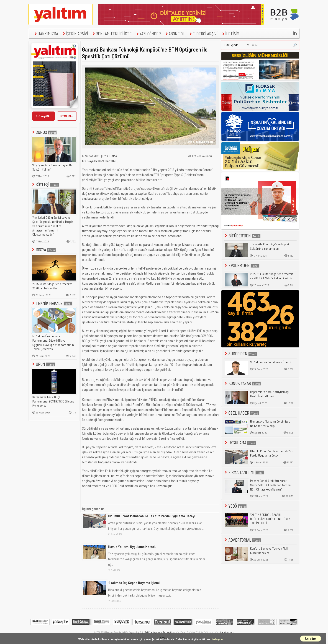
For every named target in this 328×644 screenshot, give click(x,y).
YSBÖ (235, 506)
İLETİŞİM (230, 34)
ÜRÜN (43, 364)
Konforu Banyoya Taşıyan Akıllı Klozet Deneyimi (269, 551)
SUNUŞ (44, 132)
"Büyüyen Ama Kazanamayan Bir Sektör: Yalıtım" (52, 167)
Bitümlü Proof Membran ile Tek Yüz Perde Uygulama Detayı (152, 516)
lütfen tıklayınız (227, 632)
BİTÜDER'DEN (242, 236)
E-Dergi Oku (44, 116)
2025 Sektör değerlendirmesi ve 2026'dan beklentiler (52, 286)
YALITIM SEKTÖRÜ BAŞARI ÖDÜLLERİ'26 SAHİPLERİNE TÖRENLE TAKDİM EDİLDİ (272, 519)
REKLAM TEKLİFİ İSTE (112, 34)
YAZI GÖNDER (148, 34)
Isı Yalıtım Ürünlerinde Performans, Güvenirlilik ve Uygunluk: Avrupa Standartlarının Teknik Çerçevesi (53, 343)
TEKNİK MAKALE (52, 303)
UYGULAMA (110, 156)
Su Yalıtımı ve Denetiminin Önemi (270, 362)
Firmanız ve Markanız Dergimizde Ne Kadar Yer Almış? (270, 424)
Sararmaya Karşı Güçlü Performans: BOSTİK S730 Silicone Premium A (53, 401)
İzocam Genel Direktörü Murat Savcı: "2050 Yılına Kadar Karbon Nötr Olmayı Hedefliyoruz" (270, 485)
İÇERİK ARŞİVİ (75, 34)
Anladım (311, 639)
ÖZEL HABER (241, 413)
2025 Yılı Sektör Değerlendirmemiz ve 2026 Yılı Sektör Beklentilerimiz (272, 276)
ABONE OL (175, 34)
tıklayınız (218, 639)
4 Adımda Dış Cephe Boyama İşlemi (134, 583)
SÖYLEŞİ (45, 184)
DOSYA (44, 250)
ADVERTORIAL (242, 540)
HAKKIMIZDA (46, 34)
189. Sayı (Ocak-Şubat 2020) (100, 161)
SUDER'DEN (241, 354)
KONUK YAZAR (242, 383)
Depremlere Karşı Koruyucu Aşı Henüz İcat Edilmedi (270, 394)
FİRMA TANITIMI (244, 472)
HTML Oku (67, 116)
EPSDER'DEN (242, 265)
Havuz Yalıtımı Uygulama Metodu (132, 547)
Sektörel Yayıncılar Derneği (158, 632)
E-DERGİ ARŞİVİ (203, 34)
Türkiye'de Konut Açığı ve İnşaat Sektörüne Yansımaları (270, 246)
